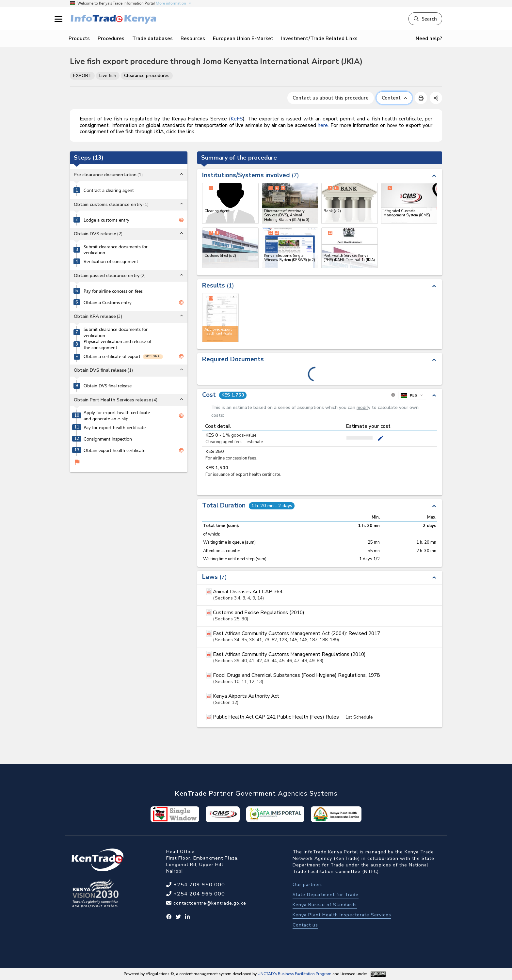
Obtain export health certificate (114, 450)
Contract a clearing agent (109, 190)
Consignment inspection (108, 439)
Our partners (308, 885)
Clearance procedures (147, 76)
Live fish (108, 76)
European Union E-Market (243, 39)
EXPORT (82, 76)
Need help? (429, 39)
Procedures (111, 39)
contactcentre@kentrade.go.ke (209, 903)
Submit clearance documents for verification (116, 250)
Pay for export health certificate (115, 428)
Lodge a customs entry (106, 220)
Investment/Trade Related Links (319, 39)
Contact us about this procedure (331, 98)
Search (425, 19)
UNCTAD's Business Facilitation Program (295, 974)
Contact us (305, 925)
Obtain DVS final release (108, 386)
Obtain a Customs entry (108, 303)
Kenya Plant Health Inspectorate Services (342, 915)
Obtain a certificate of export (112, 356)
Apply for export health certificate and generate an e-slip (117, 416)
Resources (193, 39)
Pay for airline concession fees (113, 291)
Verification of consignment (111, 261)
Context (394, 98)
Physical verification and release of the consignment (117, 344)
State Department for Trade (326, 895)
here (323, 125)
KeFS (237, 119)
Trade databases (152, 39)
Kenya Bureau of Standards (325, 905)
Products (79, 39)
